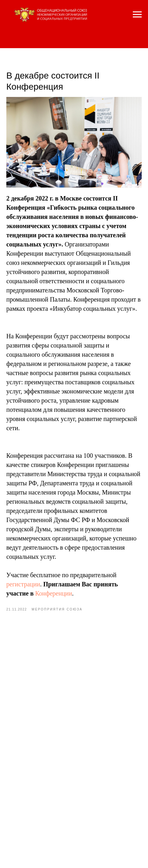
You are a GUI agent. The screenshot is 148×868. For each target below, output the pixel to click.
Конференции (54, 593)
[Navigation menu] (137, 15)
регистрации (23, 584)
